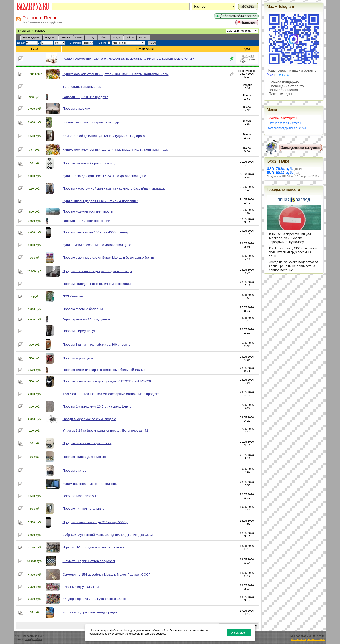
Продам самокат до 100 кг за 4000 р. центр (96, 232)
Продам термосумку (78, 358)
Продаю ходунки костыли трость (87, 211)
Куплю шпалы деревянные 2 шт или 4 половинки (100, 201)
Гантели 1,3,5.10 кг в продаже (85, 97)
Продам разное (74, 470)
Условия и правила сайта (308, 639)
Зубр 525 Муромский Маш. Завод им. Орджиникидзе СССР (108, 535)
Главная (24, 31)
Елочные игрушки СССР (81, 587)
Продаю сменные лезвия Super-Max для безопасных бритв (108, 257)
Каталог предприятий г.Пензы (287, 128)
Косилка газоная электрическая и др (91, 122)
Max (270, 74)
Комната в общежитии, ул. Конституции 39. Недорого (104, 136)
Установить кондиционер (82, 87)
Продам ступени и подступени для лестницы (97, 271)
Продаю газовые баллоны (83, 309)
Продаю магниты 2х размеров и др (89, 163)
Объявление (145, 49)
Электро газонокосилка (80, 496)
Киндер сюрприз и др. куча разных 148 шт (95, 599)
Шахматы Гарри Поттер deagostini (89, 561)
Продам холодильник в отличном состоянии (96, 284)
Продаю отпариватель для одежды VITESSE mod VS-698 (107, 381)
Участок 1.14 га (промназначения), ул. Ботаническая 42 (105, 430)
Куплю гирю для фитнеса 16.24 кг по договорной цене (104, 176)
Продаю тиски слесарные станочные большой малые (104, 370)
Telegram (284, 74)
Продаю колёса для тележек (84, 457)
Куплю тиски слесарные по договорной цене (97, 245)
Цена (35, 49)
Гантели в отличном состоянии (86, 221)
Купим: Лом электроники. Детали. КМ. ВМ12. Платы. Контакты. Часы (115, 74)
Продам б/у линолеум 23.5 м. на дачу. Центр (97, 406)
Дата (247, 49)
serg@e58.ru (34, 639)
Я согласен (239, 633)
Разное (40, 31)
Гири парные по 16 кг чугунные (86, 319)
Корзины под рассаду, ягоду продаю (90, 612)
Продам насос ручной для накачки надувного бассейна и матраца (114, 188)
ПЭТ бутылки (73, 296)
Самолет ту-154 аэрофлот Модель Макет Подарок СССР (107, 574)
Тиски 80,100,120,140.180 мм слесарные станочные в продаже (111, 394)
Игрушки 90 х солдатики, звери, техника (93, 547)
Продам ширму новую (79, 331)
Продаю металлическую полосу (87, 443)
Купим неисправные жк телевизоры (90, 484)
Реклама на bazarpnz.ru (283, 118)
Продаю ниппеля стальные (83, 508)
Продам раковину (76, 108)
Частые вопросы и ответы (284, 123)
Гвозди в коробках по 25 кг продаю (89, 419)
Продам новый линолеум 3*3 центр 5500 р (95, 522)
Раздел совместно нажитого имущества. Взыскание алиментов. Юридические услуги (128, 59)
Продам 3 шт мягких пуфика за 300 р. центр (96, 344)
